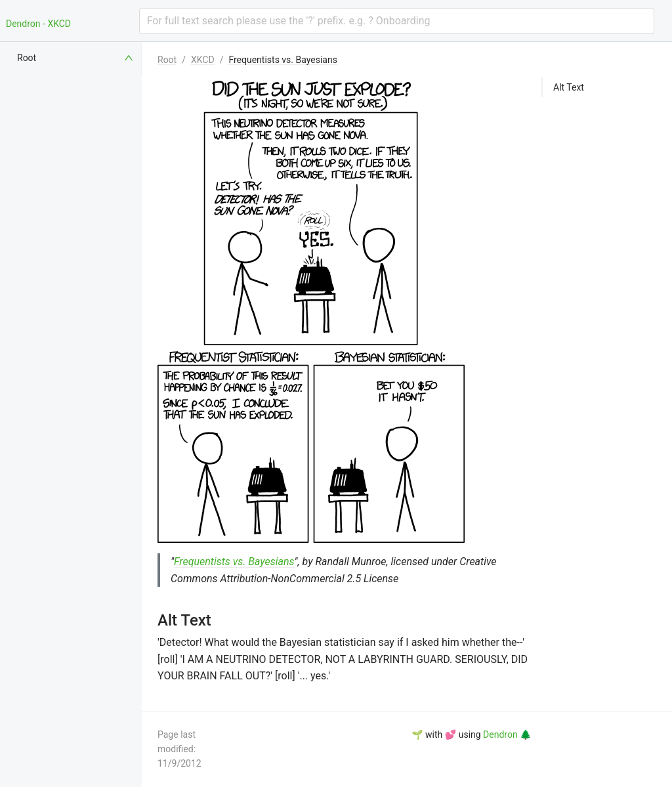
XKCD (203, 60)
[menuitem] (76, 58)
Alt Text (569, 87)
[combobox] (397, 21)
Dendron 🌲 (507, 734)
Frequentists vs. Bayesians (283, 60)
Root (167, 60)
